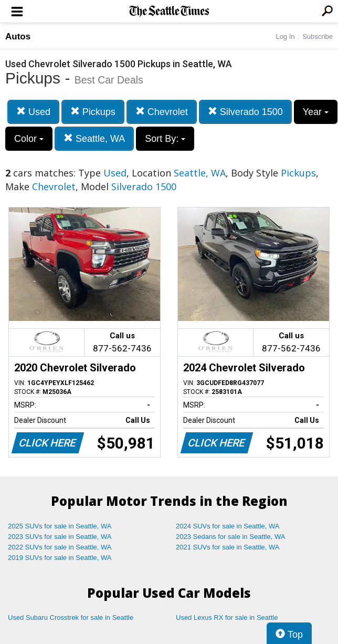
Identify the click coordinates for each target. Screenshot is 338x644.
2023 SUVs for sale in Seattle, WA (60, 537)
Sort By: (165, 139)
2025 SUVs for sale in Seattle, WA (60, 526)
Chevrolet (162, 112)
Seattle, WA (94, 138)
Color (29, 139)
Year (316, 112)
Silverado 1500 (245, 112)
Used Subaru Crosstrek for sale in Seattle (71, 617)
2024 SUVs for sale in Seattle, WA (228, 526)
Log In (285, 37)
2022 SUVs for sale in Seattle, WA (60, 547)
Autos (18, 37)
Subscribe (318, 37)
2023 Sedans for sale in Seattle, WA (230, 537)
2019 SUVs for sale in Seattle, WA (60, 558)
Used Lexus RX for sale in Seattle (227, 617)
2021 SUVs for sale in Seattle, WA (228, 547)
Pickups (93, 112)
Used (33, 112)
